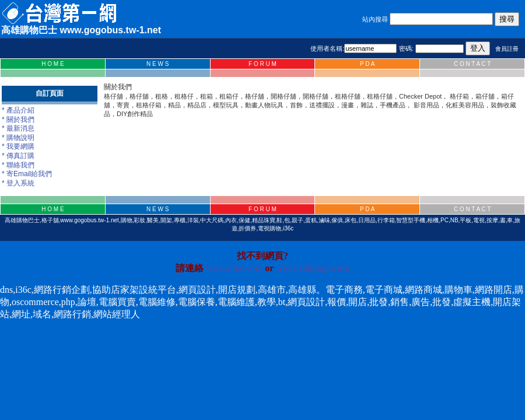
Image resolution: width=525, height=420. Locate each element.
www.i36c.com (235, 268)
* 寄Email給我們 (27, 174)
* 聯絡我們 (18, 165)
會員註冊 (507, 49)
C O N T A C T (472, 64)
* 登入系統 (18, 183)
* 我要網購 (18, 146)
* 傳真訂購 (18, 156)
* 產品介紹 (18, 110)
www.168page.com (313, 268)
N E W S (157, 64)
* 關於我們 (18, 120)
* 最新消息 (18, 128)
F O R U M (262, 64)
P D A (367, 64)
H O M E (52, 64)
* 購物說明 (18, 138)
